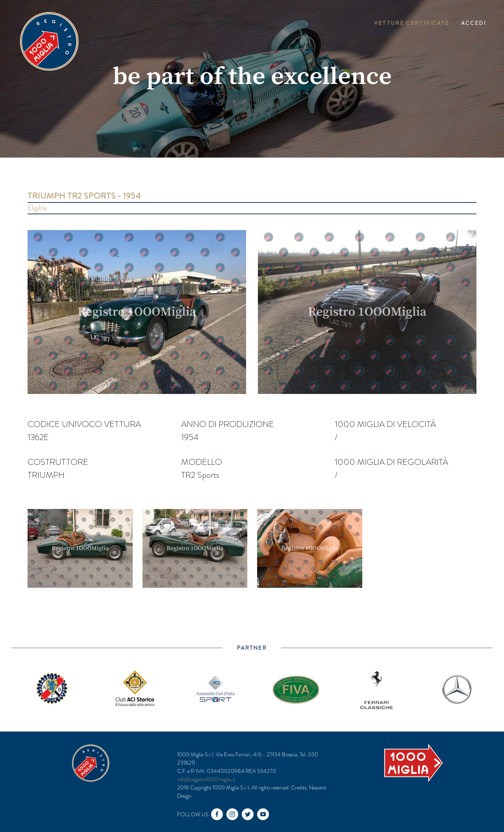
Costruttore (58, 462)
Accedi (474, 23)
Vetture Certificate (412, 23)
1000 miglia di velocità (385, 424)
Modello (202, 462)
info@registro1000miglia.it (206, 779)
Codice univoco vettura (84, 424)
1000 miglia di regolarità (391, 462)
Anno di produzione (228, 424)
